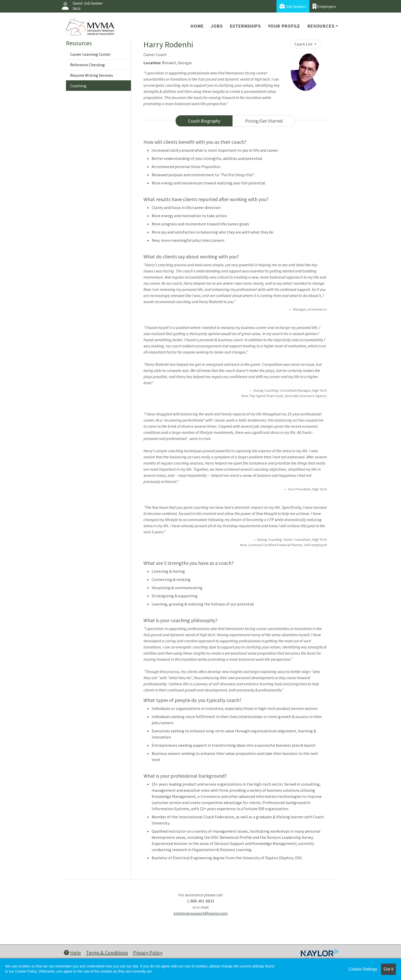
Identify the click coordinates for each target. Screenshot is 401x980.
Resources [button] (321, 26)
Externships (245, 26)
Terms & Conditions (107, 953)
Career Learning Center (90, 54)
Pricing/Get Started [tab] (264, 121)
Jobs (217, 26)
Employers (324, 6)
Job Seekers (293, 6)
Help (72, 953)
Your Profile (284, 26)
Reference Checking (87, 65)
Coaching (78, 86)
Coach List (304, 44)
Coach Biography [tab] (204, 121)
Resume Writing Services (92, 75)
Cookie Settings (363, 969)
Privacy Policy (148, 953)
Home (197, 26)
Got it (388, 969)
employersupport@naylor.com (201, 913)
